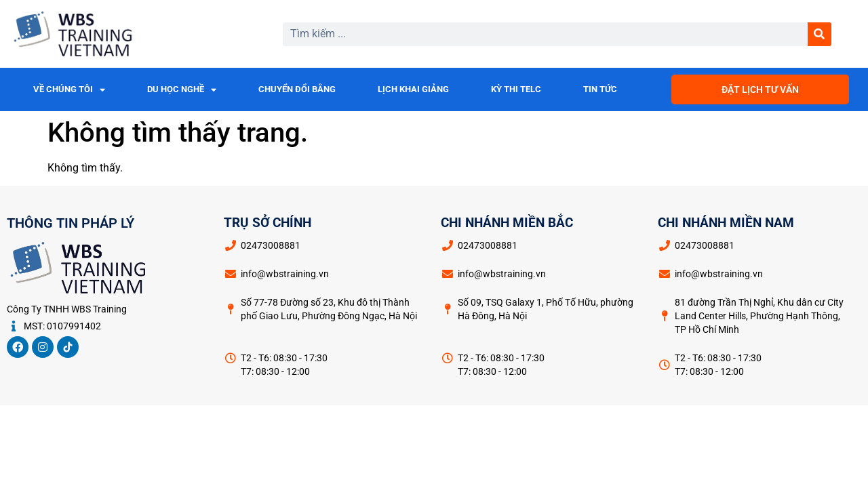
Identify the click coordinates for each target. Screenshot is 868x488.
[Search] (820, 34)
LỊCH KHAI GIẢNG (413, 89)
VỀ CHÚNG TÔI (69, 90)
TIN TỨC (600, 89)
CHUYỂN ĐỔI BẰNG (297, 89)
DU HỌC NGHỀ (182, 90)
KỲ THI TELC (516, 89)
